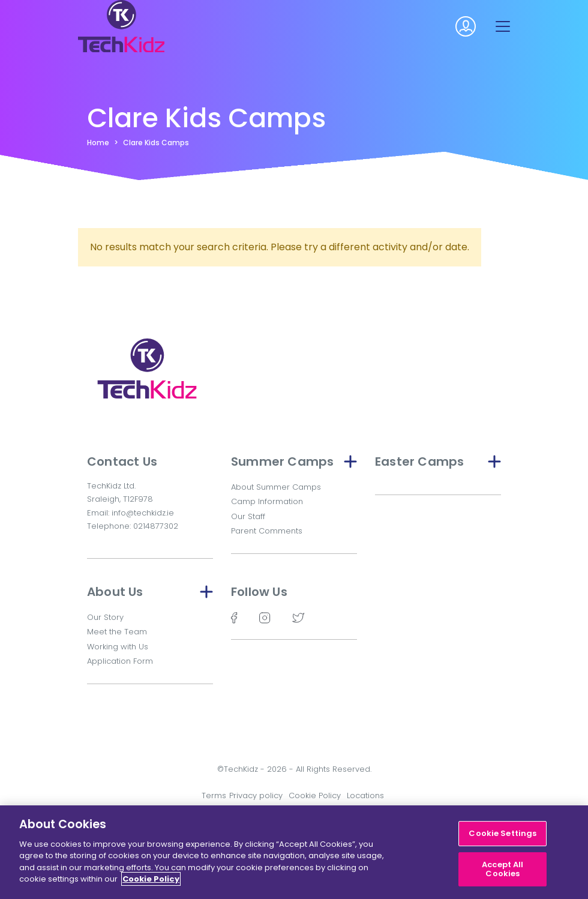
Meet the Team (117, 632)
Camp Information (267, 501)
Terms (214, 795)
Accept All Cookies (502, 869)
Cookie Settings (502, 833)
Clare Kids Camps (156, 143)
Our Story (105, 617)
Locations (365, 795)
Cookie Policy (315, 795)
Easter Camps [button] (438, 462)
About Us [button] (150, 592)
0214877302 (156, 526)
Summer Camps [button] (294, 462)
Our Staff (248, 516)
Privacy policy (256, 795)
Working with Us (118, 647)
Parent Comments (267, 531)
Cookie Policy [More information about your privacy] (151, 879)
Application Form (120, 661)
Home (98, 143)
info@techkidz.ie (143, 513)
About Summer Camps (276, 487)
